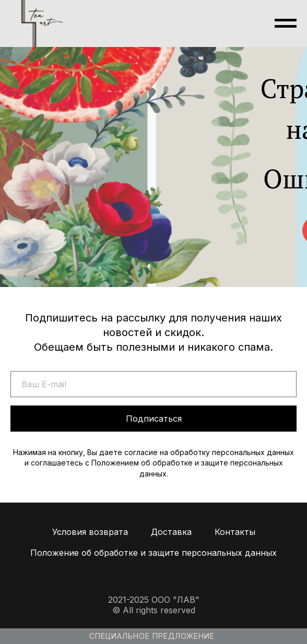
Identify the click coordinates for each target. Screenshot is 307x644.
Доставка (171, 532)
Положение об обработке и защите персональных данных (153, 553)
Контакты (235, 532)
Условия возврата (90, 532)
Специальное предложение (152, 636)
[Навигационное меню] (286, 23)
